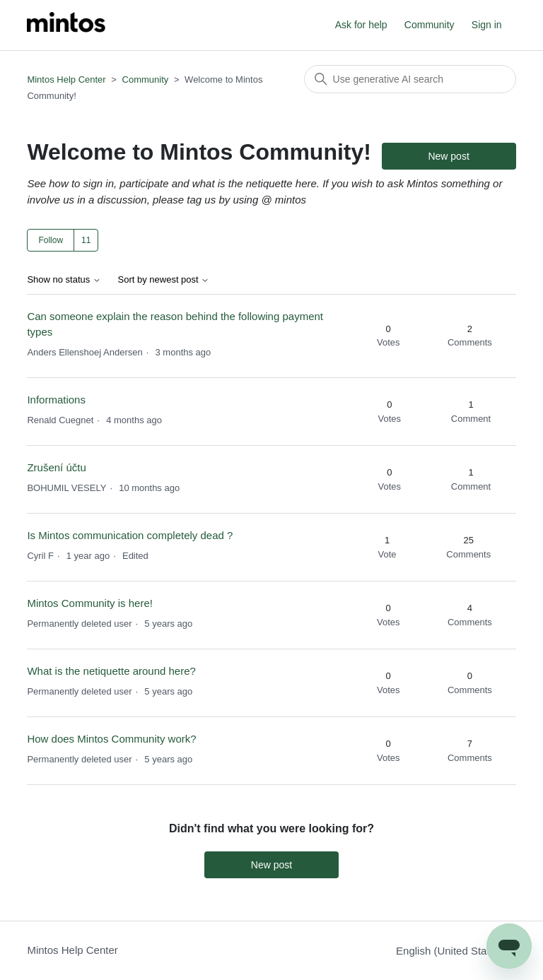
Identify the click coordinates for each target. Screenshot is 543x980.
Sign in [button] (487, 25)
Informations (56, 400)
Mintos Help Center (66, 79)
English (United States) (456, 951)
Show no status (64, 280)
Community (430, 25)
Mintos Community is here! (90, 603)
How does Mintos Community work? (111, 739)
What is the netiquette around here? (111, 671)
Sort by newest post (164, 280)
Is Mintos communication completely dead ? (130, 535)
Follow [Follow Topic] (51, 240)
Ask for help (361, 25)
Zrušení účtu (56, 467)
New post (448, 156)
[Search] (410, 79)
